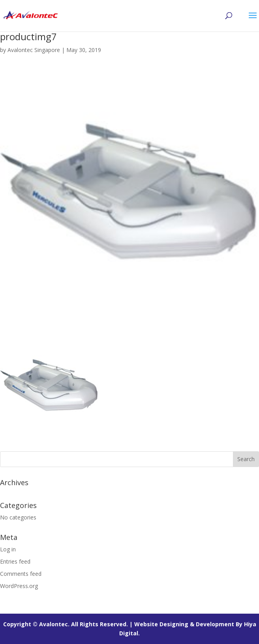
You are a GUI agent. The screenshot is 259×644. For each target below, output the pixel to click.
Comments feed (21, 574)
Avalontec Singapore (34, 50)
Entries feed (15, 561)
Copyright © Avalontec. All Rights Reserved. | (69, 624)
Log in (8, 549)
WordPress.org (19, 586)
